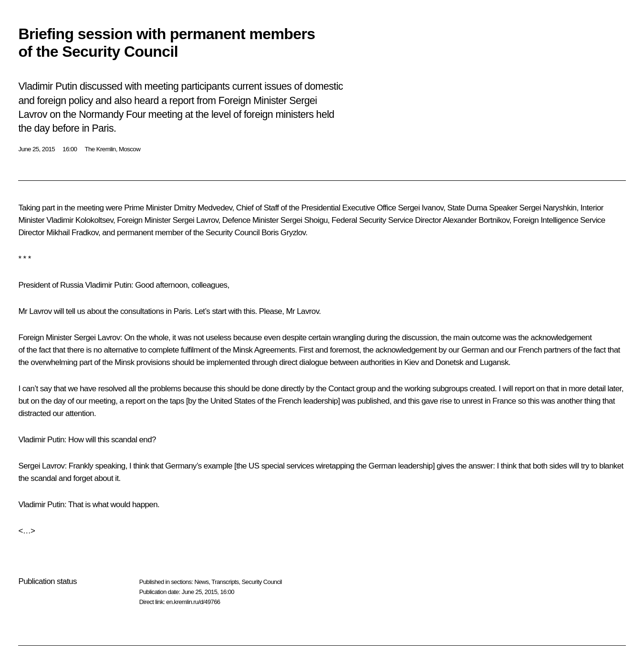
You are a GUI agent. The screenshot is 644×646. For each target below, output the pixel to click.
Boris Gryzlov (283, 233)
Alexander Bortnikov (476, 220)
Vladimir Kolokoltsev (80, 220)
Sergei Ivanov (421, 208)
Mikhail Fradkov (72, 233)
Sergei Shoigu (304, 220)
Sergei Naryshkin (548, 208)
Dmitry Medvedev (203, 208)
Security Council (262, 582)
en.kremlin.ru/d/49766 (193, 602)
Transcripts (225, 582)
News (201, 582)
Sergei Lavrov (196, 220)
